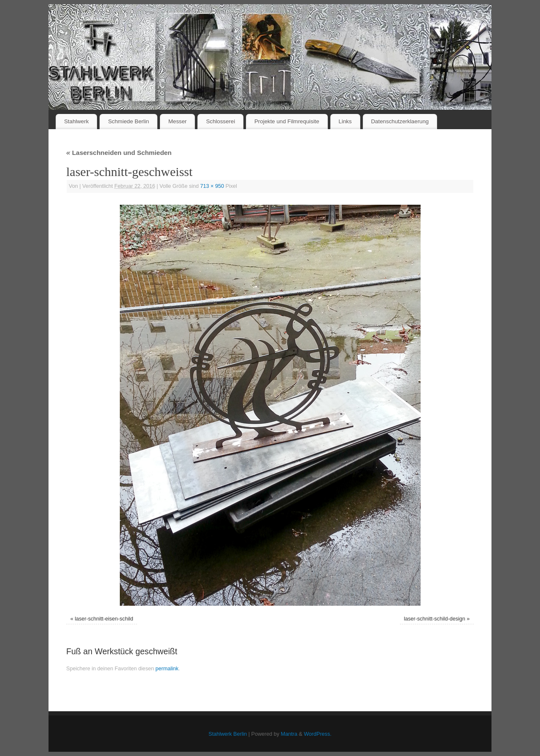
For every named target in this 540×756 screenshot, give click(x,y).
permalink (167, 669)
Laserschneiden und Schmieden (119, 153)
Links (345, 121)
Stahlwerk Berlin (228, 734)
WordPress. (318, 734)
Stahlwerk (76, 121)
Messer (178, 121)
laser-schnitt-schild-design (435, 619)
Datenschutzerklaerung (400, 121)
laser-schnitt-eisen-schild (104, 619)
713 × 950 (212, 186)
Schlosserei (220, 121)
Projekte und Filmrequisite (287, 121)
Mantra (289, 734)
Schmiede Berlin (128, 121)
